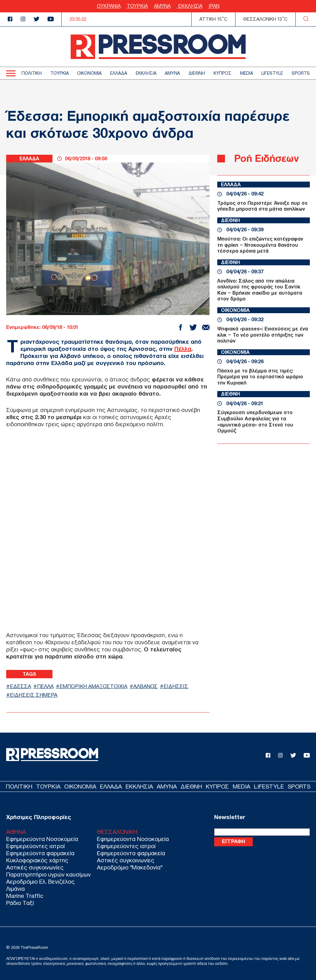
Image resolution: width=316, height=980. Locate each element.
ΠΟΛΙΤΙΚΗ (32, 73)
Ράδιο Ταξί (20, 903)
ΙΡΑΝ (214, 6)
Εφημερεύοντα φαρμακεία (40, 853)
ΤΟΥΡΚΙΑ (137, 6)
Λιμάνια (15, 889)
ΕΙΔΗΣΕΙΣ (176, 686)
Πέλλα (183, 349)
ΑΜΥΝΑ (162, 6)
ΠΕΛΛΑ (45, 686)
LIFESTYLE (272, 73)
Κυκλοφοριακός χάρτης (37, 860)
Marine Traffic (25, 896)
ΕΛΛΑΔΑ (119, 73)
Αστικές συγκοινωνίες (35, 867)
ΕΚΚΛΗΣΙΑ (190, 6)
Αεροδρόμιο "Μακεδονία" (130, 867)
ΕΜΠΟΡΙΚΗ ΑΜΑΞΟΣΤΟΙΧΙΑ (94, 686)
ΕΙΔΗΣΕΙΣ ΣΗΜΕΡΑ (34, 695)
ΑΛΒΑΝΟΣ (146, 686)
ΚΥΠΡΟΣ (222, 73)
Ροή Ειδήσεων (266, 158)
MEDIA (247, 73)
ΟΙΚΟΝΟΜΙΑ (89, 73)
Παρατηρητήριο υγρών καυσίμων (48, 875)
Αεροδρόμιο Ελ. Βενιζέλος (40, 882)
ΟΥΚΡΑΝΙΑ (109, 6)
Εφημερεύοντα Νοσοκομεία (42, 839)
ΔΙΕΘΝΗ (197, 73)
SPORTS (301, 73)
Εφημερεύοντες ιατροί (35, 846)
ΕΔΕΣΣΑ (21, 686)
